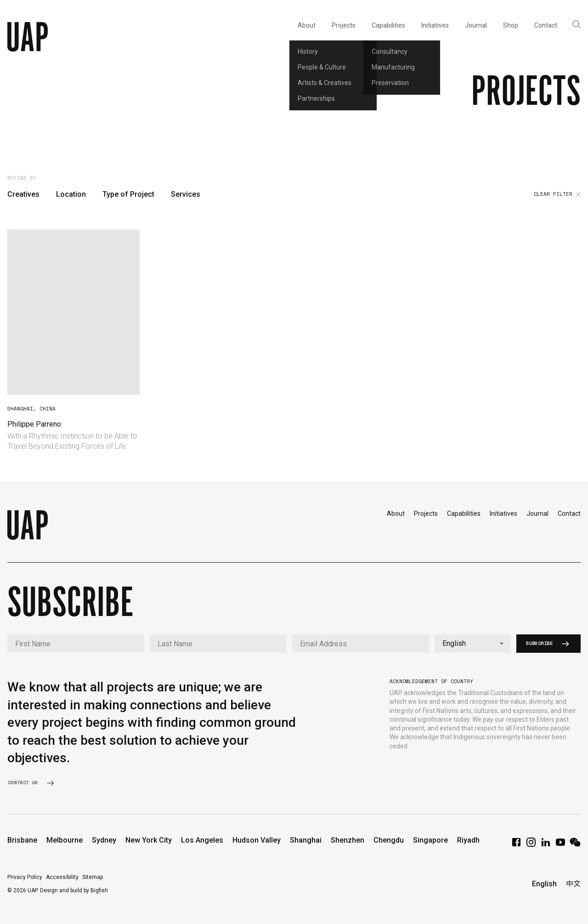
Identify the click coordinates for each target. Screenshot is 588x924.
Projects (426, 513)
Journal (537, 513)
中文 (573, 884)
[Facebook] (516, 845)
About (396, 513)
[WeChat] (575, 845)
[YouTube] (560, 845)
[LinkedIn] (546, 845)
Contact (569, 513)
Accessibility (62, 877)
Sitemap (93, 877)
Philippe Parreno (34, 424)
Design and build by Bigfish (74, 890)
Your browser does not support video (73, 312)
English (544, 884)
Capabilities (464, 513)
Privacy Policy (25, 877)
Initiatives (503, 513)
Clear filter (557, 194)
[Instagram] (531, 845)
